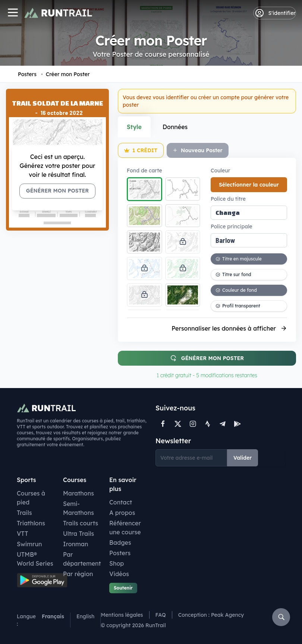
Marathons (78, 493)
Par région (78, 574)
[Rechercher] (281, 617)
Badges (120, 543)
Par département (82, 559)
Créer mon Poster (65, 74)
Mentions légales (122, 615)
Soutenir (123, 588)
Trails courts (81, 523)
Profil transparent (238, 306)
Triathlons (31, 523)
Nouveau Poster (198, 150)
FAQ (161, 615)
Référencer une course (125, 528)
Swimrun (29, 544)
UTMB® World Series (35, 559)
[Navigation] (13, 13)
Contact (121, 502)
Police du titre (228, 199)
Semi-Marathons (78, 508)
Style (134, 127)
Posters (27, 74)
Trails (24, 513)
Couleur (220, 171)
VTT (23, 534)
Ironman (76, 544)
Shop (117, 563)
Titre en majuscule (239, 259)
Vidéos (119, 574)
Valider (243, 458)
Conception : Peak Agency (211, 615)
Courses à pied (31, 498)
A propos (122, 513)
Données (175, 127)
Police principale (232, 226)
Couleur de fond (236, 290)
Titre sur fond (233, 274)
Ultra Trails (78, 534)
